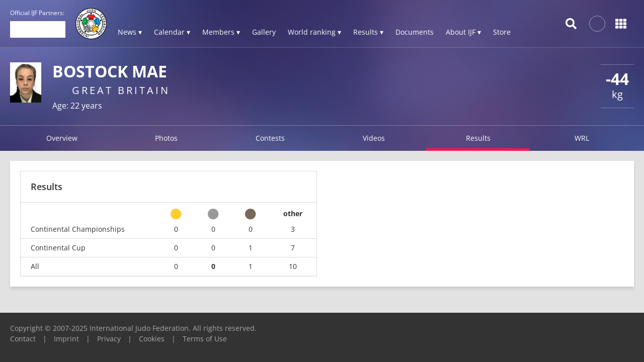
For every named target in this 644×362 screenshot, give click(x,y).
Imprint (66, 339)
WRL (582, 138)
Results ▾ (368, 32)
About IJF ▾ (463, 32)
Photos (166, 138)
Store (502, 32)
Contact (23, 339)
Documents (415, 32)
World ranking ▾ (314, 32)
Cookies (152, 339)
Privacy (109, 339)
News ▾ (130, 32)
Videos (374, 138)
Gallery (264, 32)
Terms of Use (205, 339)
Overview (62, 138)
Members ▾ (221, 32)
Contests (270, 138)
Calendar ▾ (172, 32)
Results (478, 138)
